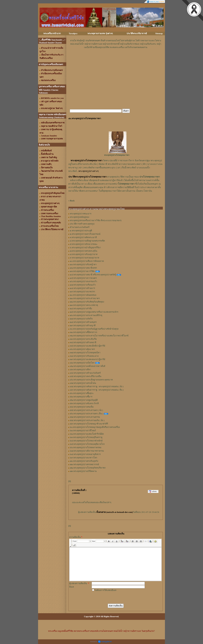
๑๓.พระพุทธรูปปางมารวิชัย (82, 271)
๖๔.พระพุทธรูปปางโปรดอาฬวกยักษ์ (86, 441)
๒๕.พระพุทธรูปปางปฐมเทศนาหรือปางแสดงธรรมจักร (94, 312)
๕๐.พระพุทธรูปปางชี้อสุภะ (82, 393)
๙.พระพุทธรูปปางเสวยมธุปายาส (85, 258)
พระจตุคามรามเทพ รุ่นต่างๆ (100, 33)
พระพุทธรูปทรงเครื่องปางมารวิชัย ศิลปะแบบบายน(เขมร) (96, 220)
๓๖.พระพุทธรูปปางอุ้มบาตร (82, 349)
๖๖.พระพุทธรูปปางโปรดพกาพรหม (86, 447)
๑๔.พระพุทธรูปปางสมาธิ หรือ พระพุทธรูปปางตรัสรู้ (93, 275)
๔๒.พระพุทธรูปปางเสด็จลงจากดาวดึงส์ (88, 366)
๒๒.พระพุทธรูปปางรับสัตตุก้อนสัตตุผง (87, 302)
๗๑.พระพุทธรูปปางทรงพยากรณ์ (84, 464)
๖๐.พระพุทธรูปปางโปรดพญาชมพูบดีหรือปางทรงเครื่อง (95, 427)
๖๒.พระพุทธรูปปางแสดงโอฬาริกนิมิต (87, 434)
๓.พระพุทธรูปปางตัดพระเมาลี (83, 237)
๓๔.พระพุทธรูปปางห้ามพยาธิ (83, 342)
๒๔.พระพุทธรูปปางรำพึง (81, 309)
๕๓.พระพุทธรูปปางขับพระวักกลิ (84, 403)
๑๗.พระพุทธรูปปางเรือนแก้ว (83, 285)
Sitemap (159, 33)
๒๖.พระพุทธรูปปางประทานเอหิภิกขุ (86, 315)
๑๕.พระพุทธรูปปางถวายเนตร (83, 278)
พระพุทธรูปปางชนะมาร (81, 214)
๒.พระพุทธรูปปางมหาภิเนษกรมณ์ (85, 234)
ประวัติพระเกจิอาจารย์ (137, 33)
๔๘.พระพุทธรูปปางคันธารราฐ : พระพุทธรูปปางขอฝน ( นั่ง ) (97, 386)
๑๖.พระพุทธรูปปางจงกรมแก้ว (83, 281)
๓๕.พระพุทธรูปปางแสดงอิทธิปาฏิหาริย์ (88, 346)
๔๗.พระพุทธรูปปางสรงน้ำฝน (83, 383)
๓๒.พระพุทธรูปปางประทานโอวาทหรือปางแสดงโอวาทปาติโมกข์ (99, 336)
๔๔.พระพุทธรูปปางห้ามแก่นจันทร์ (85, 373)
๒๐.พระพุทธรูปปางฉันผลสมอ (83, 295)
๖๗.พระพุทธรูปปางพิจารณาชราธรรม (87, 451)
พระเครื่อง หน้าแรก (52, 33)
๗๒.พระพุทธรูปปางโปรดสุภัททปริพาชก (88, 468)
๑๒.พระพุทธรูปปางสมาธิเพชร (83, 268)
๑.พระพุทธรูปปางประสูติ (81, 231)
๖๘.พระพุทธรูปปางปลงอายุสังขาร (85, 454)
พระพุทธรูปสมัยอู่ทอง (80, 217)
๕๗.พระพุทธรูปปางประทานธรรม (85, 417)
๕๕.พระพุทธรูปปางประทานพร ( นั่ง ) (86, 410)
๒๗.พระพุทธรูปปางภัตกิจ (81, 319)
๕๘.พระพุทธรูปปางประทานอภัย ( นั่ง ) (87, 420)
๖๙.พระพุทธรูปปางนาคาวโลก (84, 458)
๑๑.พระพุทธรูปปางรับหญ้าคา (83, 264)
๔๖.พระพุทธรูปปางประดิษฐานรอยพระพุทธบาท (91, 380)
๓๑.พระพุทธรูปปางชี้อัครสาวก (84, 332)
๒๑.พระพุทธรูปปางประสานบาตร (85, 298)
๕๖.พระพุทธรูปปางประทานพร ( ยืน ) (86, 414)
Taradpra (73, 33)
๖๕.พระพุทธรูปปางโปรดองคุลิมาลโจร (87, 444)
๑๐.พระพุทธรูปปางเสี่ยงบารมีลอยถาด (87, 261)
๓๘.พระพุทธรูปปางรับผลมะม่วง (84, 356)
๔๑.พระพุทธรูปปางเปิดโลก (82, 363)
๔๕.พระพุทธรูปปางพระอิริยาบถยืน (86, 376)
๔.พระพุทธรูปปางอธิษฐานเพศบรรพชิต (87, 241)
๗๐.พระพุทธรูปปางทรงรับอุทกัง (84, 461)
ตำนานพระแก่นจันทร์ (80, 227)
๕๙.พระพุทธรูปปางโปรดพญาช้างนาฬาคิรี (89, 424)
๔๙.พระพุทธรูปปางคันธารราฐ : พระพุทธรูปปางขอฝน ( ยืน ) (97, 390)
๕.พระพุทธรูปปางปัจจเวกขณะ (84, 244)
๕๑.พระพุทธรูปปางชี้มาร (81, 397)
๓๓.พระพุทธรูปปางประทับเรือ (83, 339)
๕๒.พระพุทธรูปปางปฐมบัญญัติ (84, 400)
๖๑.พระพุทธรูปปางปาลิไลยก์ (83, 431)
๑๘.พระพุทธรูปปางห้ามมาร (82, 288)
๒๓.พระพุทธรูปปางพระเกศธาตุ (84, 305)
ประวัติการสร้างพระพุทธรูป (82, 224)
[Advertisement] (116, 57)
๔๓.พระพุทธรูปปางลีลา (80, 370)
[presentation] (113, 597)
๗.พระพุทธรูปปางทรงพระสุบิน (84, 251)
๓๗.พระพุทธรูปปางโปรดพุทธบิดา (85, 353)
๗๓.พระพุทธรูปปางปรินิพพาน (83, 471)
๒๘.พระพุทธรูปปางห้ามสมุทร (83, 322)
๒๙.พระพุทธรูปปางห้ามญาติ (83, 325)
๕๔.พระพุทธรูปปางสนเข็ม (82, 407)
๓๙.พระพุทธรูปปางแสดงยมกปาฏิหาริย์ (88, 359)
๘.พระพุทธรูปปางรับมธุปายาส (84, 254)
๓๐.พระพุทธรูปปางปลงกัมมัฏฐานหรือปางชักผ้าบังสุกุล (94, 329)
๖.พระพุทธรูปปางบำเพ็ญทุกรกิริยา (85, 248)
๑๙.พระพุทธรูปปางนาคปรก (82, 292)
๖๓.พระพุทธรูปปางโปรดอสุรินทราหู (86, 437)
